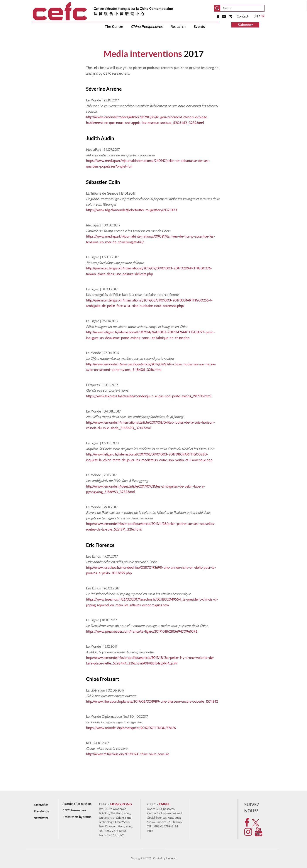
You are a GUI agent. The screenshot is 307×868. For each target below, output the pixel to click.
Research (178, 27)
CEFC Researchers (74, 810)
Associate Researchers (77, 804)
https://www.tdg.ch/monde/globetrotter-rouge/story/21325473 (132, 210)
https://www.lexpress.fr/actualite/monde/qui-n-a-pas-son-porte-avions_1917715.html (149, 396)
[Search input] (243, 8)
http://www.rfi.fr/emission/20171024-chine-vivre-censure (128, 754)
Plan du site (41, 811)
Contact (242, 16)
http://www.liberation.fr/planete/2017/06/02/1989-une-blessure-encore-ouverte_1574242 (152, 701)
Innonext (171, 858)
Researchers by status (77, 817)
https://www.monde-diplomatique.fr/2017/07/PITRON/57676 (131, 728)
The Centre (114, 27)
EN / (259, 16)
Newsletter (41, 818)
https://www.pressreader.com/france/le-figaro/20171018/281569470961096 (142, 631)
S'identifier (41, 805)
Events (199, 27)
